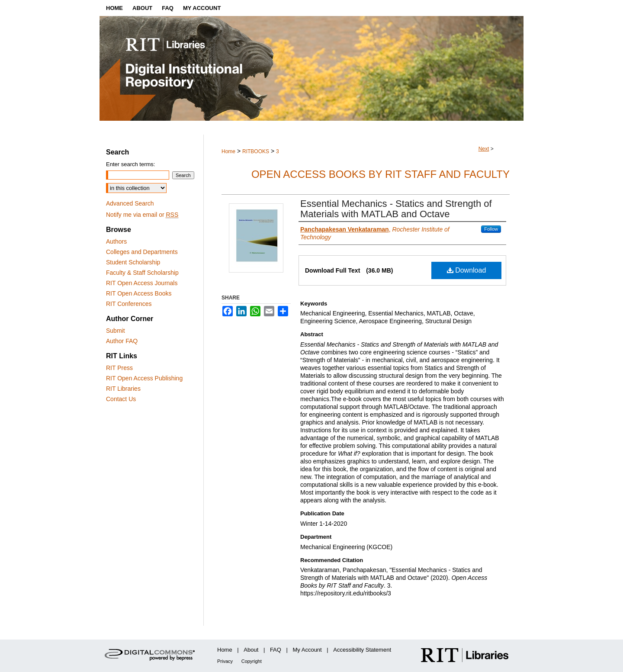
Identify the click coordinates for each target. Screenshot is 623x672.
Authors (116, 241)
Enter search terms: (130, 164)
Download (467, 270)
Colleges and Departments (142, 252)
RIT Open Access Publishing (144, 378)
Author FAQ (122, 341)
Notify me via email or (142, 215)
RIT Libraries (123, 389)
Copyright (252, 661)
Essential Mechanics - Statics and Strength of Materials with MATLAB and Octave (396, 209)
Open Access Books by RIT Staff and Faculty (381, 174)
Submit (116, 331)
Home (228, 151)
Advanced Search (130, 203)
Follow (491, 229)
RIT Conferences (129, 304)
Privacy (225, 661)
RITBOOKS (256, 151)
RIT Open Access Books (139, 293)
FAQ (276, 650)
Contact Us (121, 399)
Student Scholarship (133, 262)
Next (484, 149)
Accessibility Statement (362, 650)
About (251, 650)
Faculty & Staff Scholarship (142, 273)
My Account (307, 650)
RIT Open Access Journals (142, 283)
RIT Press (119, 368)
